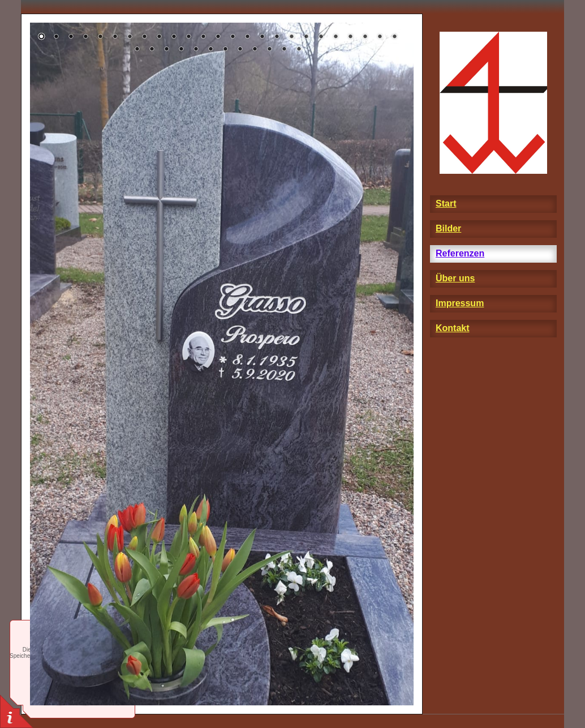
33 (240, 50)
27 (152, 50)
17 (277, 37)
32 (225, 50)
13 (218, 37)
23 (365, 37)
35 (269, 50)
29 (181, 50)
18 (291, 37)
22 (350, 37)
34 (255, 50)
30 (196, 50)
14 (233, 37)
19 (306, 37)
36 (284, 50)
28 (166, 50)
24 (380, 37)
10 (174, 37)
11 (188, 37)
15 (247, 37)
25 (394, 37)
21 (335, 37)
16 (262, 37)
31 (210, 50)
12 (203, 37)
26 (137, 50)
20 (321, 37)
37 (299, 50)
